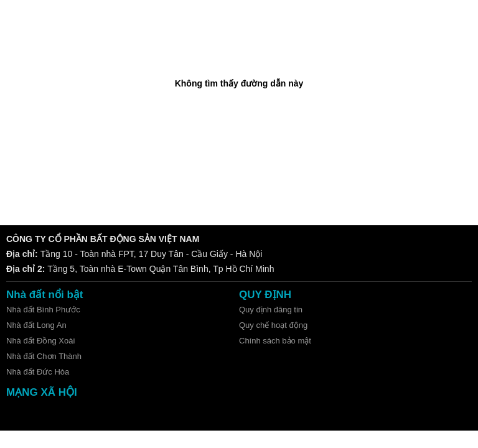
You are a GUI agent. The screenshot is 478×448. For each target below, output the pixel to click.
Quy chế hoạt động (273, 325)
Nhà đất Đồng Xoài (40, 341)
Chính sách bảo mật (275, 341)
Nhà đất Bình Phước (43, 310)
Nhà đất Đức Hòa (38, 372)
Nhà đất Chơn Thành (44, 356)
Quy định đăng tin (271, 310)
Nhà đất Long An (36, 325)
